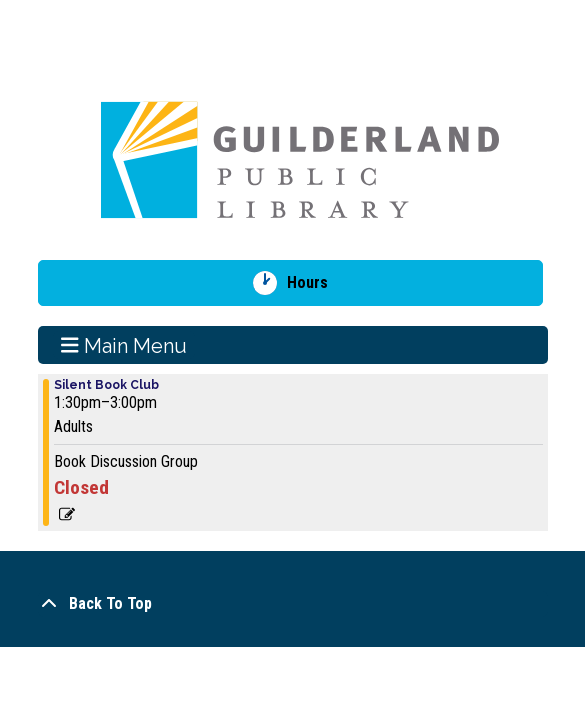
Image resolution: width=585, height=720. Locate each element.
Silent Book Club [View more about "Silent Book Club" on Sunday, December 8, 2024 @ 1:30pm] (106, 385)
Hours (314, 283)
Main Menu (124, 345)
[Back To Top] (293, 604)
